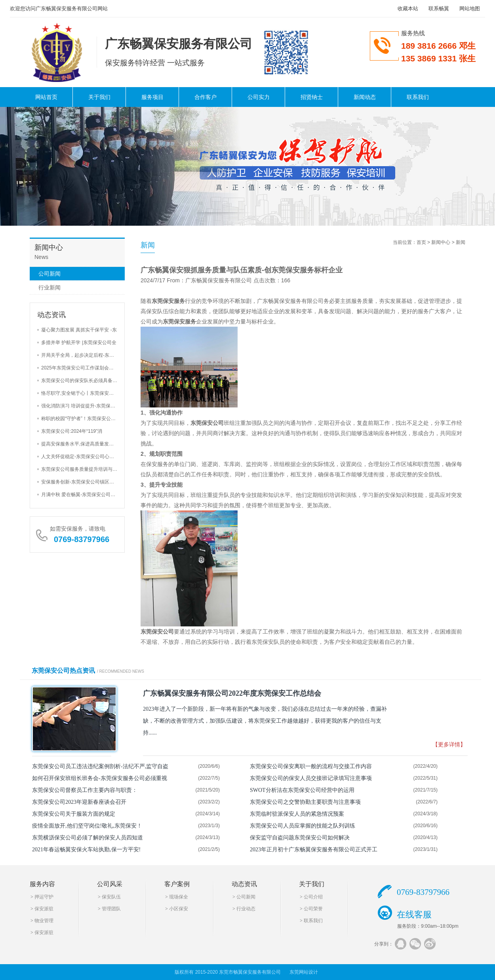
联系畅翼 (439, 9)
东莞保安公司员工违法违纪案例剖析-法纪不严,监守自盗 (100, 766)
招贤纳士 (312, 97)
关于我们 (99, 97)
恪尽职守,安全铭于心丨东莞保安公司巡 (82, 393)
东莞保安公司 (207, 423)
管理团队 (111, 909)
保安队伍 (111, 897)
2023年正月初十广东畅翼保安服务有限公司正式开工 (314, 850)
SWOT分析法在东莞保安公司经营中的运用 (302, 790)
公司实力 (259, 97)
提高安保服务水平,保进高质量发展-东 (81, 444)
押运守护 (44, 897)
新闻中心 (441, 242)
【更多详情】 (449, 745)
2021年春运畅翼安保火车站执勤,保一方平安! (86, 850)
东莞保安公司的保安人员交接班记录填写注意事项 (311, 778)
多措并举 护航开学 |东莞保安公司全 (79, 343)
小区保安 (179, 909)
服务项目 (152, 97)
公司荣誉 (313, 909)
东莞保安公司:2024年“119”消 (72, 431)
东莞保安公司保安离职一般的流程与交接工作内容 (311, 766)
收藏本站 (408, 9)
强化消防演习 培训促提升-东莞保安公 (81, 406)
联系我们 (418, 97)
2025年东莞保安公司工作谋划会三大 (80, 368)
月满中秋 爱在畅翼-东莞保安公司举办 (81, 495)
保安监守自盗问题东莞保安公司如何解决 (300, 838)
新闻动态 (365, 97)
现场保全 (179, 897)
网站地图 (470, 9)
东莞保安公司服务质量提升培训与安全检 (84, 469)
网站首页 (46, 97)
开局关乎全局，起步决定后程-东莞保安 (82, 355)
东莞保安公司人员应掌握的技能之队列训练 (303, 826)
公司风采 (110, 884)
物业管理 (44, 921)
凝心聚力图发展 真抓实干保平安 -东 (79, 330)
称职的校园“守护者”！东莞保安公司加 (81, 419)
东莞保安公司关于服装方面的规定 (74, 814)
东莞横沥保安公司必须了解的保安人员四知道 (88, 838)
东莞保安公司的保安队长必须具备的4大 (83, 381)
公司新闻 (49, 274)
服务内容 (42, 884)
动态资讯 (244, 884)
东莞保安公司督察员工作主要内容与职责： (85, 790)
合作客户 (206, 97)
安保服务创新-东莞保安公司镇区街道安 (82, 482)
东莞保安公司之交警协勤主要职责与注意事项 (305, 802)
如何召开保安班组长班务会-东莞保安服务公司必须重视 (100, 778)
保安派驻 (44, 909)
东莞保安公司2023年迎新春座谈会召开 (79, 802)
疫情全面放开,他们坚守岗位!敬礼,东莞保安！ (87, 826)
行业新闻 (49, 287)
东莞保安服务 (168, 301)
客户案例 (177, 884)
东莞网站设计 (304, 972)
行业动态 (246, 909)
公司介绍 (313, 897)
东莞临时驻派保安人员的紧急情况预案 (297, 814)
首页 (421, 242)
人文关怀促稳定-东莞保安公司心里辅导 (82, 457)
